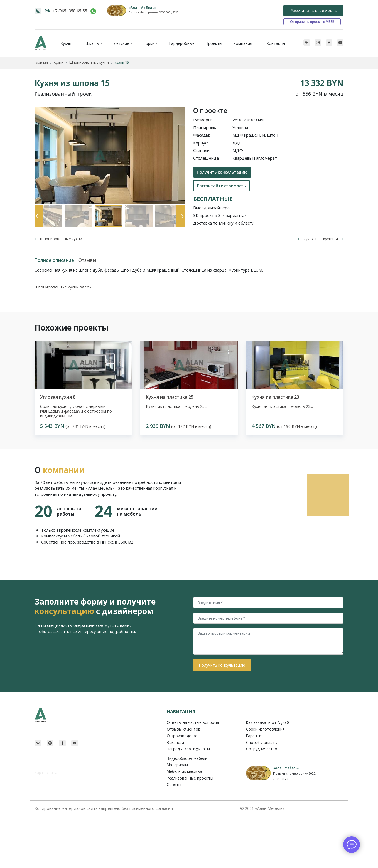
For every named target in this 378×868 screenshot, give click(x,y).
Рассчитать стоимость (313, 10)
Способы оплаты (262, 742)
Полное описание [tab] (54, 260)
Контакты (276, 43)
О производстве (182, 736)
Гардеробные (182, 43)
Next (179, 208)
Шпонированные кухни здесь (63, 287)
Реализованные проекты (190, 778)
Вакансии (175, 742)
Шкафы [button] (92, 43)
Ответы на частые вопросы (193, 722)
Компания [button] (243, 43)
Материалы (177, 765)
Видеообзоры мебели (187, 758)
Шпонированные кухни (60, 239)
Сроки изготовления (265, 729)
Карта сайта (46, 772)
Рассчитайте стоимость (221, 186)
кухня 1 (307, 239)
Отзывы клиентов (184, 729)
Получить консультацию (222, 172)
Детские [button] (121, 43)
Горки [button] (149, 43)
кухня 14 (333, 239)
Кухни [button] (66, 43)
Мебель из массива (184, 771)
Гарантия (255, 736)
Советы (174, 784)
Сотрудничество (262, 749)
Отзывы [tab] (87, 260)
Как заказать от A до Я (268, 722)
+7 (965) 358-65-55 (70, 11)
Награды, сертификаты (188, 749)
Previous (37, 208)
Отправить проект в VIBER (312, 22)
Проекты (214, 43)
